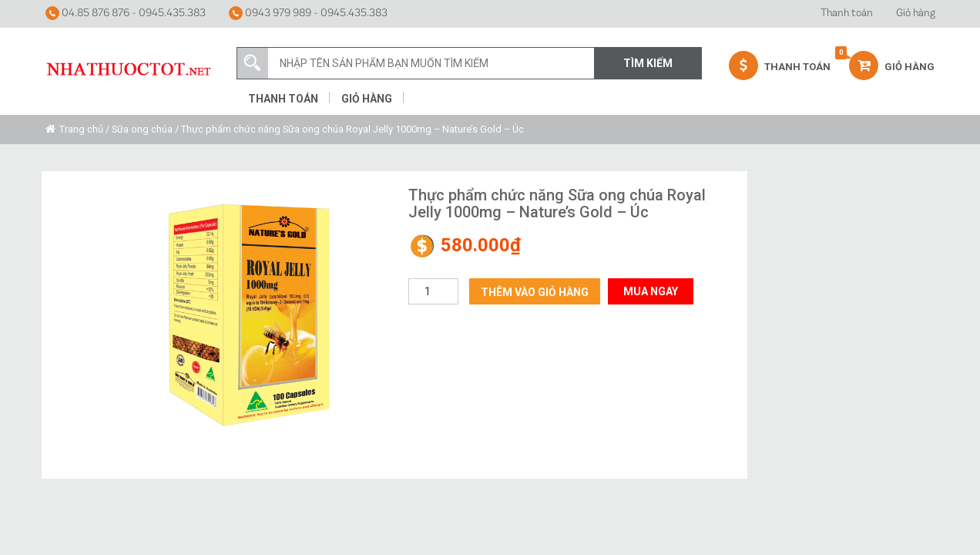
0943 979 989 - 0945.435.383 (308, 13)
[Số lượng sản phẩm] (433, 291)
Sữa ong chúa (142, 129)
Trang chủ (81, 129)
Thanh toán (847, 13)
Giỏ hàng (916, 13)
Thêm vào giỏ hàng (535, 292)
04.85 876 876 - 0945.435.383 (126, 13)
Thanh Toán (780, 66)
